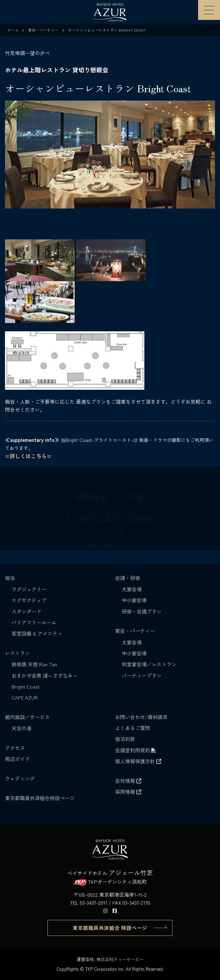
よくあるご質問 (133, 728)
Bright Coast (26, 686)
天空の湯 (22, 728)
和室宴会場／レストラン (149, 664)
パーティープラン (142, 675)
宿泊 (11, 578)
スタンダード (27, 611)
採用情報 (128, 792)
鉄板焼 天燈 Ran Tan (34, 664)
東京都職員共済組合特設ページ (40, 798)
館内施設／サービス (28, 717)
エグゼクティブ (29, 600)
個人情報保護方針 (138, 761)
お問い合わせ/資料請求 (141, 717)
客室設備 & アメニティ (37, 633)
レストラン (18, 653)
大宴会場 (132, 589)
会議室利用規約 (136, 750)
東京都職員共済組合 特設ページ (110, 928)
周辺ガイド (17, 759)
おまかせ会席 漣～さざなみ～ (45, 675)
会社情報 (128, 781)
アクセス (15, 748)
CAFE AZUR (25, 697)
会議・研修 (128, 578)
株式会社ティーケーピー (120, 959)
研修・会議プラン (142, 611)
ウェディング (20, 778)
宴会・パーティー (136, 631)
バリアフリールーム (34, 622)
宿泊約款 (125, 739)
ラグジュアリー (29, 589)
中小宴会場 (134, 600)
